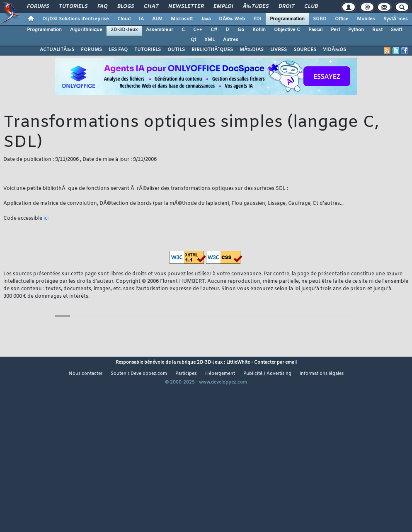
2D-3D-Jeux (124, 30)
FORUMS (91, 50)
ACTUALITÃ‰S (57, 50)
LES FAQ (118, 50)
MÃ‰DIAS (252, 50)
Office (342, 19)
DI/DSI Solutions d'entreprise (76, 19)
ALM (157, 19)
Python (356, 30)
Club (311, 7)
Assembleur (160, 30)
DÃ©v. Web (232, 19)
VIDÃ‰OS (334, 50)
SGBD (320, 19)
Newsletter (186, 7)
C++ (198, 30)
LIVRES (279, 50)
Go (241, 30)
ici (46, 219)
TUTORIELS (148, 50)
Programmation (287, 19)
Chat (151, 7)
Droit (286, 7)
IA (141, 19)
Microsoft (182, 19)
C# (214, 30)
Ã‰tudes (256, 7)
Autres (231, 40)
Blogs (126, 7)
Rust (377, 30)
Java (206, 19)
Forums (38, 7)
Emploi (223, 7)
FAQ (102, 7)
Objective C (287, 30)
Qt (193, 40)
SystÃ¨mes (396, 19)
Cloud (124, 19)
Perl (335, 30)
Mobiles (366, 19)
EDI (257, 19)
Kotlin (259, 30)
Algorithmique (86, 30)
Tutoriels (73, 7)
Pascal (315, 30)
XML (210, 40)
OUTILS (176, 50)
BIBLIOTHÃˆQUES (212, 50)
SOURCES (305, 50)
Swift (396, 30)
